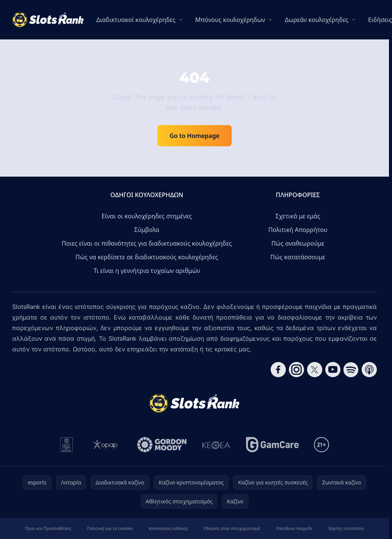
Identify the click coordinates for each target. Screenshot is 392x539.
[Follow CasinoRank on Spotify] (351, 370)
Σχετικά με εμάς (298, 216)
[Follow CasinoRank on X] (315, 370)
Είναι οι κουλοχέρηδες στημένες (147, 216)
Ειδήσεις (380, 20)
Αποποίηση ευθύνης (168, 528)
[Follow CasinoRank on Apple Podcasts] (369, 370)
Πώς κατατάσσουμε (298, 257)
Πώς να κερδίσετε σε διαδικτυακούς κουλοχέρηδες (147, 257)
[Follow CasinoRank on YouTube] (333, 370)
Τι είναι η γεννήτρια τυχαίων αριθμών (147, 271)
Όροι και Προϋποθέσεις (48, 528)
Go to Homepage (194, 136)
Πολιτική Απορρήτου (298, 230)
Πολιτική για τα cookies (110, 528)
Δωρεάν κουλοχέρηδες (317, 20)
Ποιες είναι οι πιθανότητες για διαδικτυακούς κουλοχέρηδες (147, 243)
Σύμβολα (147, 230)
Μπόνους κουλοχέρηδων (230, 20)
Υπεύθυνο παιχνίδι (294, 528)
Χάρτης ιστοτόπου (346, 528)
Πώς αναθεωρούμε (298, 243)
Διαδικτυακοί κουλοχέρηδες (136, 20)
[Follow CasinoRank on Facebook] (278, 370)
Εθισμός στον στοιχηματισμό (232, 528)
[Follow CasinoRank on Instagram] (296, 370)
